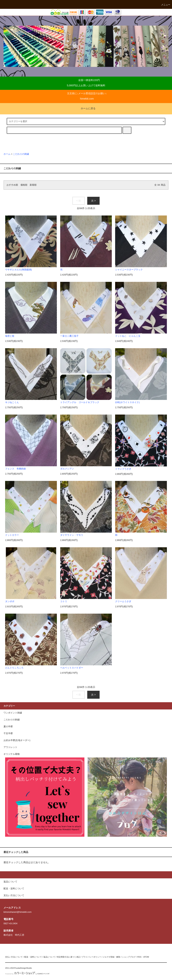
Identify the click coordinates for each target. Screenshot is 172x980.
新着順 (33, 185)
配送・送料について (33, 957)
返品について (49, 957)
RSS (139, 957)
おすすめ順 (12, 185)
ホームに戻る (86, 108)
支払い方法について (14, 957)
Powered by (27, 974)
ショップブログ (129, 957)
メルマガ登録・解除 (112, 957)
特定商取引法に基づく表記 (69, 957)
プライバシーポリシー (91, 957)
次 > (93, 201)
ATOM (146, 957)
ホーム (7, 154)
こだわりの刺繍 (21, 154)
